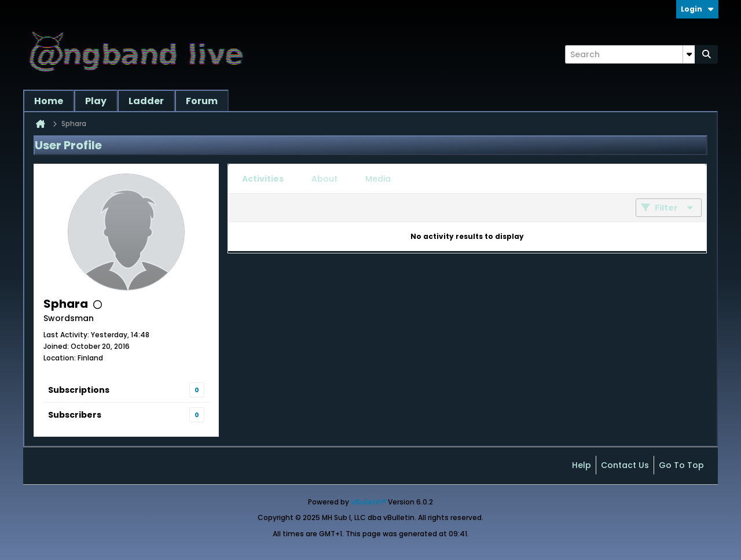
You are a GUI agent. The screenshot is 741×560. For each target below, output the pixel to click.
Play (96, 101)
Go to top (681, 465)
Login (697, 9)
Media (378, 179)
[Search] (630, 54)
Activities (263, 179)
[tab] (263, 179)
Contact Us (625, 465)
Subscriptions (79, 390)
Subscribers (75, 415)
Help (582, 465)
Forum (202, 101)
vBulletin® (368, 502)
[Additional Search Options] (689, 54)
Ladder (146, 101)
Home (49, 101)
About (324, 179)
